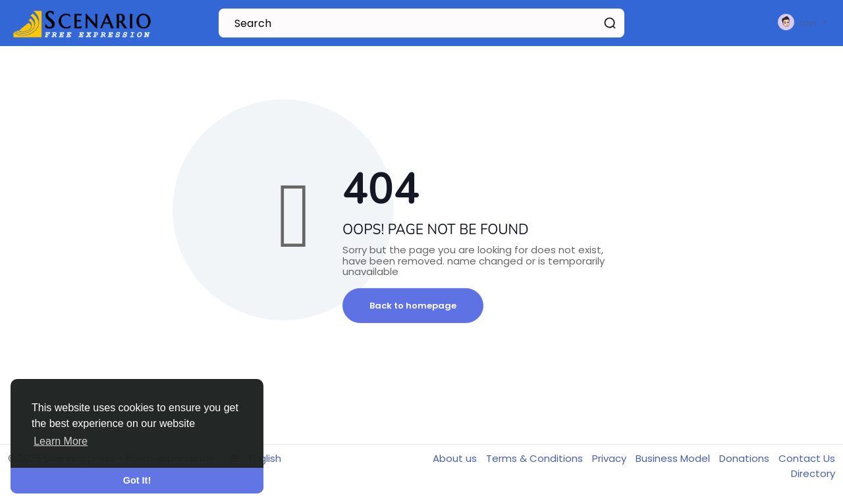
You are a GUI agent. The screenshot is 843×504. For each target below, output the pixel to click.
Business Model (674, 458)
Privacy (611, 458)
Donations (746, 458)
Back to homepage (413, 306)
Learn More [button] (61, 441)
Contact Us (807, 458)
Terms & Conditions (536, 458)
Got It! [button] (137, 480)
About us (456, 458)
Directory (813, 473)
